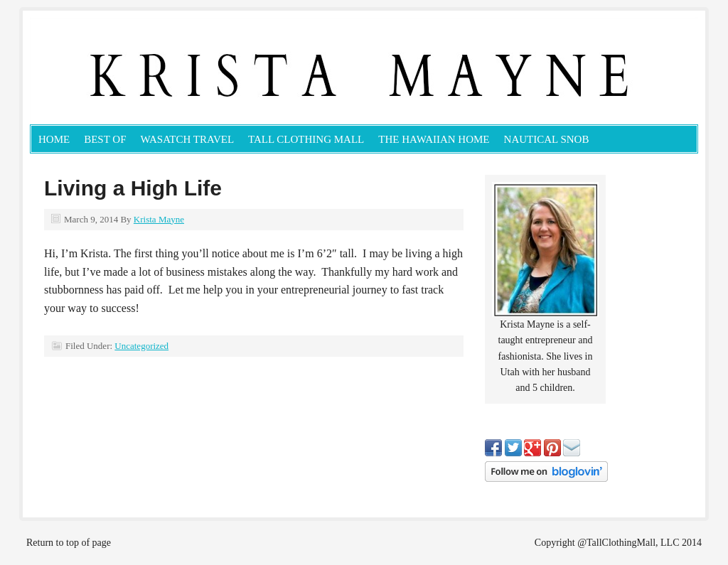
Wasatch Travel (188, 139)
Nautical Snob (547, 139)
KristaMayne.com (190, 71)
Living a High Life (133, 188)
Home (54, 139)
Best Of (105, 139)
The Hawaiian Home (434, 139)
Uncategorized (141, 346)
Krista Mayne (159, 219)
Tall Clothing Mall (306, 139)
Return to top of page (69, 543)
